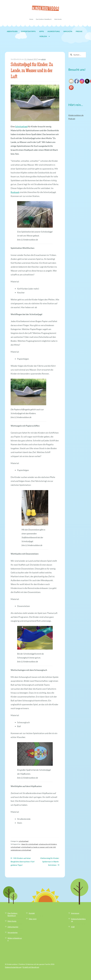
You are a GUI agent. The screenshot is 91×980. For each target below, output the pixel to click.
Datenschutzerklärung (13, 967)
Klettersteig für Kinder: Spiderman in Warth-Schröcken (50, 861)
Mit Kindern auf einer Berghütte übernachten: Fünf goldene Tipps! (23, 861)
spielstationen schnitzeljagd (21, 850)
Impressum (75, 913)
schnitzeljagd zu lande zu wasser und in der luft (38, 847)
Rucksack (15, 192)
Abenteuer (12, 31)
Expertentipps (28, 31)
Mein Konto (58, 19)
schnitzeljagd (24, 841)
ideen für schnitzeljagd (30, 844)
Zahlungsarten (13, 927)
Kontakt (32, 913)
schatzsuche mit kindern (48, 844)
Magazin (68, 31)
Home (31, 19)
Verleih (43, 36)
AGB (73, 927)
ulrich (43, 59)
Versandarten (13, 932)
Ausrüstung (54, 31)
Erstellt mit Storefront (31, 967)
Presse (79, 31)
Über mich (33, 919)
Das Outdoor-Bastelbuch (44, 19)
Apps (42, 31)
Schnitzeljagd (21, 126)
